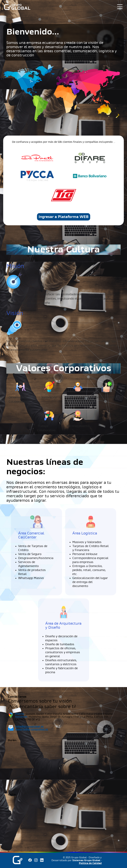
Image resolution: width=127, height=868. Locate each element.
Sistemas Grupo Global (86, 860)
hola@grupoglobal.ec (29, 726)
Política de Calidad (90, 863)
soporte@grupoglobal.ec (32, 729)
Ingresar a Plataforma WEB (64, 217)
